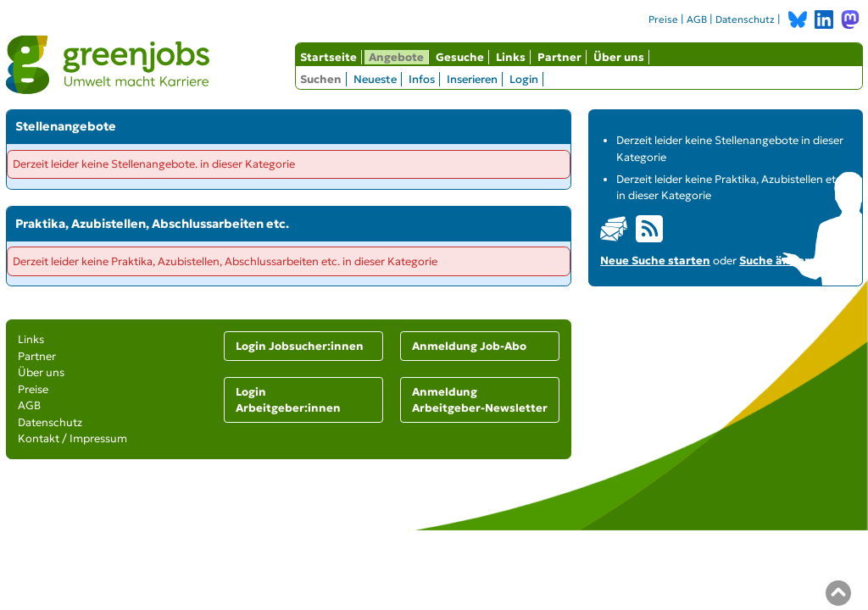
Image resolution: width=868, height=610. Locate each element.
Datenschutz (745, 19)
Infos (422, 79)
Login (524, 79)
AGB (697, 19)
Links (511, 57)
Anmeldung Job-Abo (469, 346)
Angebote (396, 57)
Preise (663, 19)
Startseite (328, 57)
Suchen (321, 79)
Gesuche (460, 57)
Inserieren (472, 79)
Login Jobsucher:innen (300, 346)
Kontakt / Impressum (72, 438)
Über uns (619, 57)
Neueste (375, 79)
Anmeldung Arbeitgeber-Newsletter (480, 400)
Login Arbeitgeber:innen (288, 400)
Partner (559, 57)
